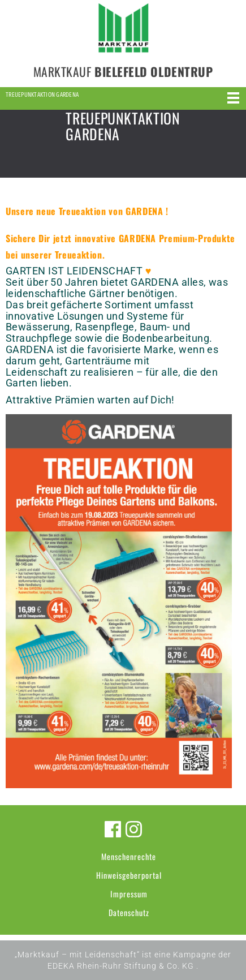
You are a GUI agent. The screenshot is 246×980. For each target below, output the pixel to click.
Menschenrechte (129, 856)
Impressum (129, 894)
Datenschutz (129, 912)
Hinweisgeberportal (129, 875)
